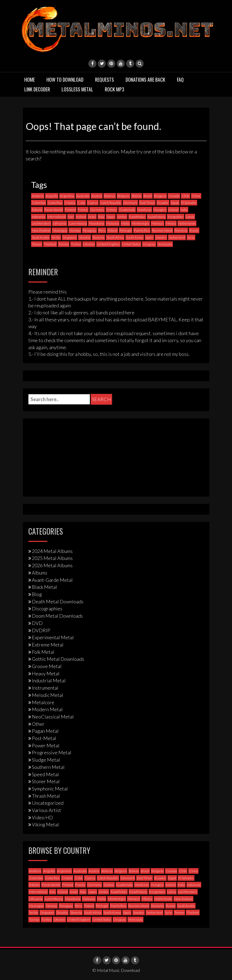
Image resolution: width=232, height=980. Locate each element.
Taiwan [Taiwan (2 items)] (37, 244)
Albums (40, 573)
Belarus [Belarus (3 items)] (110, 196)
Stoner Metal (46, 781)
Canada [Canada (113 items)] (174, 196)
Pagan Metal (45, 731)
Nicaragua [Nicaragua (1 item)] (60, 230)
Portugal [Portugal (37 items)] (126, 230)
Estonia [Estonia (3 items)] (37, 210)
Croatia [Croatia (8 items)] (70, 203)
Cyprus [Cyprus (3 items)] (93, 203)
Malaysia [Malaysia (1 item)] (113, 223)
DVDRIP (41, 630)
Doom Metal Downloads (57, 616)
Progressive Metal (52, 752)
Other (38, 724)
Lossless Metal (77, 89)
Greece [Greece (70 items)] (112, 210)
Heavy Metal (46, 673)
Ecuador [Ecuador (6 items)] (163, 203)
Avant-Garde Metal (52, 580)
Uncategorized (48, 803)
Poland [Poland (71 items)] (112, 230)
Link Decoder (37, 89)
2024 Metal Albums (52, 551)
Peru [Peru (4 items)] (102, 230)
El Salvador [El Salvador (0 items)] (189, 203)
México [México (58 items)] (171, 223)
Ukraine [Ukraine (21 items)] (89, 244)
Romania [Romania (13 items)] (181, 230)
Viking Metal (45, 824)
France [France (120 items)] (83, 210)
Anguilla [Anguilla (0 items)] (52, 196)
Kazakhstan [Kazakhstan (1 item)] (137, 217)
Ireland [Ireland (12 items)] (81, 217)
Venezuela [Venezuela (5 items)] (165, 244)
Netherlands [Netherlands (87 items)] (187, 223)
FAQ (180, 80)
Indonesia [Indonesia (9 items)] (38, 217)
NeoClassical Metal (53, 717)
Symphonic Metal (50, 789)
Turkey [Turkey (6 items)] (76, 244)
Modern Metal (47, 709)
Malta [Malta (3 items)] (125, 223)
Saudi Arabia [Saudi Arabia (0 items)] (41, 237)
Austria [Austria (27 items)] (97, 196)
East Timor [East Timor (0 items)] (147, 203)
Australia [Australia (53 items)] (83, 196)
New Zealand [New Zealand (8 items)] (41, 230)
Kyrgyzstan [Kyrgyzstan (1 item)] (176, 217)
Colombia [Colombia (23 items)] (39, 203)
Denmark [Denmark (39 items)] (130, 203)
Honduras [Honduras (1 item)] (144, 210)
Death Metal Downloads (58, 601)
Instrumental (45, 688)
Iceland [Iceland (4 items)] (173, 210)
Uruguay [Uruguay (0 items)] (149, 244)
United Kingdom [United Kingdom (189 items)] (108, 244)
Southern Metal (48, 767)
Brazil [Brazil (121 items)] (148, 196)
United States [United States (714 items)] (131, 244)
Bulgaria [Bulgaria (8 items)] (160, 196)
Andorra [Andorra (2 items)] (38, 196)
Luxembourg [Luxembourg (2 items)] (78, 223)
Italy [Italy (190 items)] (101, 217)
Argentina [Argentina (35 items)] (67, 196)
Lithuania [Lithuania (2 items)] (60, 223)
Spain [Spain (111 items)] (149, 237)
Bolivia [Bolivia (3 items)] (137, 196)
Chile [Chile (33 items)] (186, 196)
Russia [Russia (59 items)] (194, 230)
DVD (37, 623)
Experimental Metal (53, 637)
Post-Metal (44, 738)
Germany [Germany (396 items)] (97, 210)
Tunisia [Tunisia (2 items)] (64, 244)
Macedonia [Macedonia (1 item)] (96, 223)
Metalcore (43, 702)
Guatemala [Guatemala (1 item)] (127, 210)
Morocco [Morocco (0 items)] (157, 223)
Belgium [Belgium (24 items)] (123, 196)
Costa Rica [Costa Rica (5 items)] (55, 203)
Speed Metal (45, 774)
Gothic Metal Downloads (58, 659)
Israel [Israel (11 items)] (92, 217)
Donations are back (145, 80)
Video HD (42, 817)
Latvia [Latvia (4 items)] (190, 217)
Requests (105, 80)
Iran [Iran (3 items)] (71, 217)
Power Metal (46, 745)
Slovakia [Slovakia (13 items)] (85, 237)
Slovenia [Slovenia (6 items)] (98, 237)
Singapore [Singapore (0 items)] (70, 237)
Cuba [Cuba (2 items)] (81, 203)
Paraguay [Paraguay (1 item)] (90, 230)
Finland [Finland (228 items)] (70, 210)
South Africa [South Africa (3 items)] (115, 237)
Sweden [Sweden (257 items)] (161, 237)
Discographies (47, 608)
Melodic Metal (48, 695)
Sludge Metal (46, 760)
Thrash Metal (46, 796)
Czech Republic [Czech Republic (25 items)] (111, 203)
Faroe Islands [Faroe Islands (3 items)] (54, 210)
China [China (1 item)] (196, 196)
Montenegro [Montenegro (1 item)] (140, 223)
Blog (37, 594)
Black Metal (44, 587)
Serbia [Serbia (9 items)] (56, 237)
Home (30, 80)
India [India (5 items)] (184, 210)
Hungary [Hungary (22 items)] (160, 210)
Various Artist (46, 810)
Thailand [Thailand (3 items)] (50, 244)
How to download (65, 80)
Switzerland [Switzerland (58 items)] (177, 237)
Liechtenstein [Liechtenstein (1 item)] (41, 223)
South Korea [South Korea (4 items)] (135, 237)
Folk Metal (43, 652)
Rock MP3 (115, 89)
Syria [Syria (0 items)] (191, 237)
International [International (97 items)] (57, 217)
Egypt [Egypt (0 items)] (175, 203)
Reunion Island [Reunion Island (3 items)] (162, 230)
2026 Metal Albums (52, 565)
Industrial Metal (49, 680)
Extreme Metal (48, 645)
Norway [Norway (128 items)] (75, 230)
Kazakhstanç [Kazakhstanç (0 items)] (157, 217)
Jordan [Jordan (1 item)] (122, 217)
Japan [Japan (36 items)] (111, 217)
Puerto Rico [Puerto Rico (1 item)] (142, 230)
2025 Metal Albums (52, 558)
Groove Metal (47, 666)
